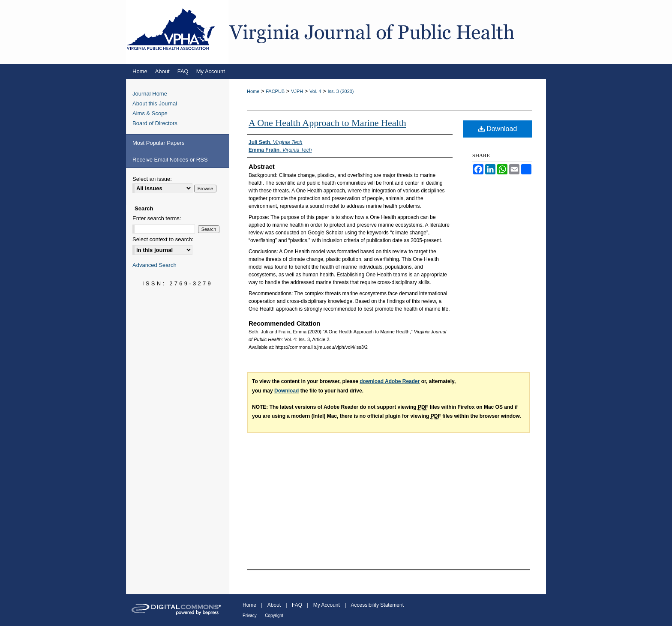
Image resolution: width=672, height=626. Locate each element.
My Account (327, 605)
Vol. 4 (315, 91)
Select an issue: (152, 179)
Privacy (250, 616)
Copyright (274, 616)
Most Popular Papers (158, 143)
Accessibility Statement (377, 605)
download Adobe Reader (390, 381)
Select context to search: (163, 239)
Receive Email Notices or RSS (170, 160)
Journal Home (150, 94)
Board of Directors (155, 123)
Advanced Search (154, 265)
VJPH (297, 91)
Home (253, 91)
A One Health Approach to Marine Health (327, 123)
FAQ (297, 605)
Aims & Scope (150, 113)
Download (498, 129)
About (274, 605)
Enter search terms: (157, 218)
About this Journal (155, 103)
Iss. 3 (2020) (340, 91)
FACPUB (275, 91)
